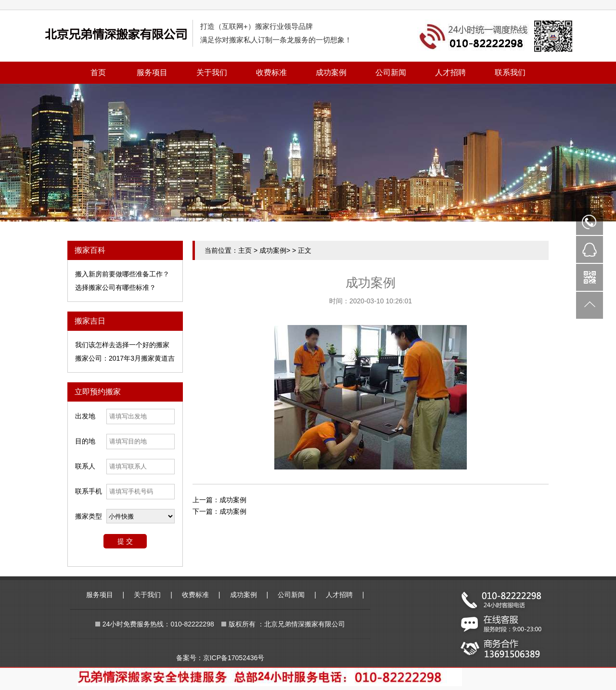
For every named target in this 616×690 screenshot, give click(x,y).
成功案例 (331, 72)
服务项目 (152, 72)
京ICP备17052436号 (234, 658)
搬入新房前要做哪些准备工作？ (122, 274)
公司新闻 (391, 72)
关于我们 (212, 72)
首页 (98, 72)
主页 (245, 250)
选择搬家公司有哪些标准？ (115, 287)
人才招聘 (450, 72)
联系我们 (510, 72)
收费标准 (271, 72)
